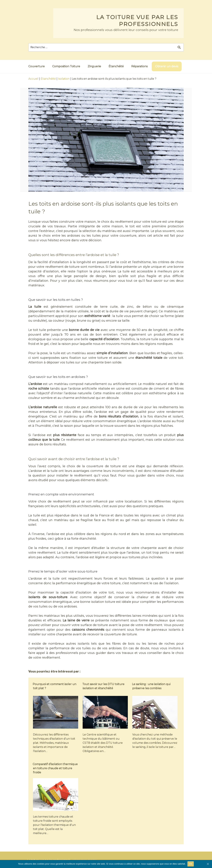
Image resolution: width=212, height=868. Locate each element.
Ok (191, 864)
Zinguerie (94, 66)
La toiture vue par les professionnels (137, 21)
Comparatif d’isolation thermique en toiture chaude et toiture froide (55, 768)
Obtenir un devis (167, 66)
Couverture (37, 66)
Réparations (139, 66)
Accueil (33, 79)
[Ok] (208, 864)
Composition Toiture (66, 66)
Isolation (64, 79)
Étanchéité (116, 66)
